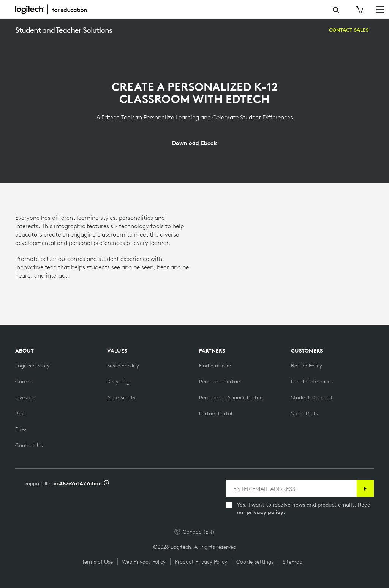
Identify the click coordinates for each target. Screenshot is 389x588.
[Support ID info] (106, 483)
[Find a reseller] (215, 366)
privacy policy (265, 512)
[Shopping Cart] (359, 10)
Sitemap (293, 562)
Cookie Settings (255, 562)
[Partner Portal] (216, 413)
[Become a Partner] (220, 381)
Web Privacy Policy (144, 562)
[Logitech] (55, 9)
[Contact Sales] (349, 30)
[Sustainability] (123, 366)
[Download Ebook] (194, 143)
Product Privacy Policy (201, 562)
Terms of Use (97, 562)
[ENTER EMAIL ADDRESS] (291, 489)
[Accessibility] (121, 397)
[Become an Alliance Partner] (232, 397)
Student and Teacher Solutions (64, 30)
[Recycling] (118, 381)
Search (336, 10)
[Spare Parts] (304, 413)
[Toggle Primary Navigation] (380, 9)
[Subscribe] (365, 489)
